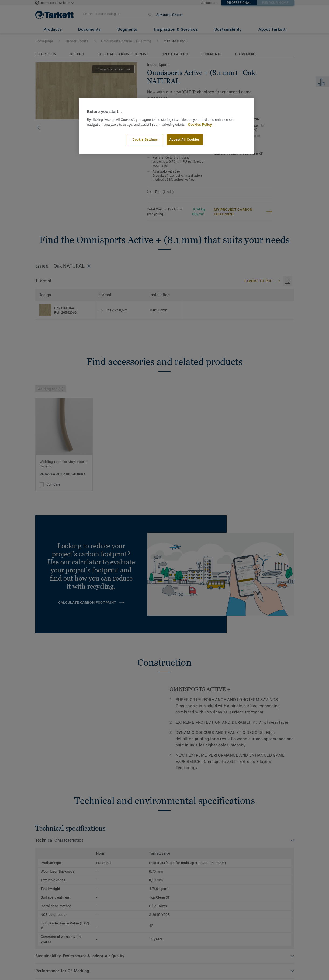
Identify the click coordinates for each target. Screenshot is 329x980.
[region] (167, 126)
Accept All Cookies (185, 139)
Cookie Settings (145, 139)
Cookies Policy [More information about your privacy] (200, 125)
